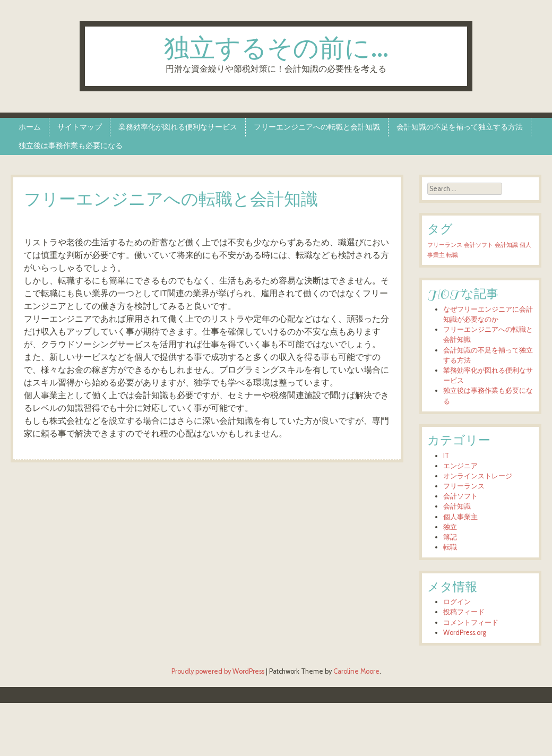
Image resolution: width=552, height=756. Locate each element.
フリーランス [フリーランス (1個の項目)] (445, 245)
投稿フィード (464, 612)
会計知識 (457, 506)
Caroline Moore (356, 671)
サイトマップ (80, 127)
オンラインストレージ (478, 476)
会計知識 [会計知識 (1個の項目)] (506, 245)
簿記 (450, 537)
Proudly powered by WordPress (218, 671)
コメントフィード (471, 622)
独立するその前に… (276, 50)
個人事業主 (460, 517)
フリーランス (464, 486)
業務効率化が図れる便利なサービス (178, 127)
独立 (450, 527)
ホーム (30, 127)
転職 (450, 547)
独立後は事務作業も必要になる (71, 145)
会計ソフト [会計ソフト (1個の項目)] (478, 245)
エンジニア (460, 466)
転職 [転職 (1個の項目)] (452, 255)
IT (446, 456)
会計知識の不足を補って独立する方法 (460, 127)
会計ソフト (460, 496)
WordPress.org (465, 633)
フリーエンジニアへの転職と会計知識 (317, 127)
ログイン (457, 602)
